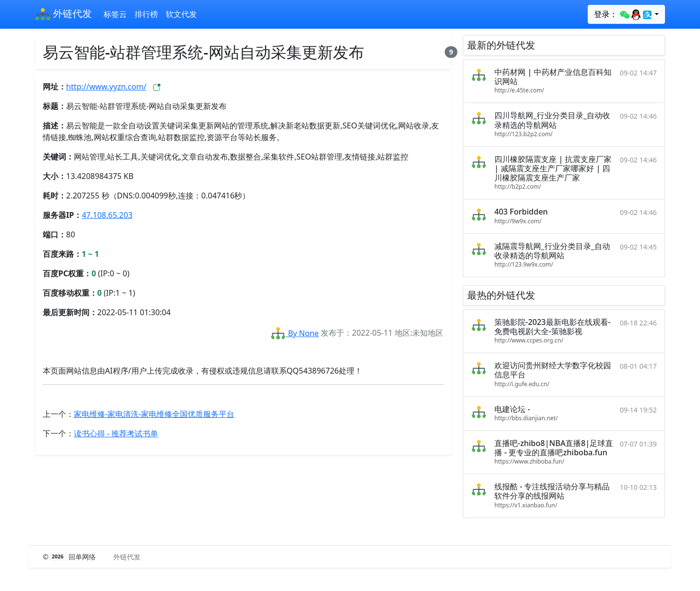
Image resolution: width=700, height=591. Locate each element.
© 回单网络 (70, 557)
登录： (623, 15)
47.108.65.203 (107, 215)
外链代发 (63, 15)
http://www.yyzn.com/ (106, 87)
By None (295, 333)
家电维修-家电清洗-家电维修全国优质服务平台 (154, 414)
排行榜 (146, 14)
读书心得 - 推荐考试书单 (116, 433)
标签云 (115, 14)
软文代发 (181, 14)
